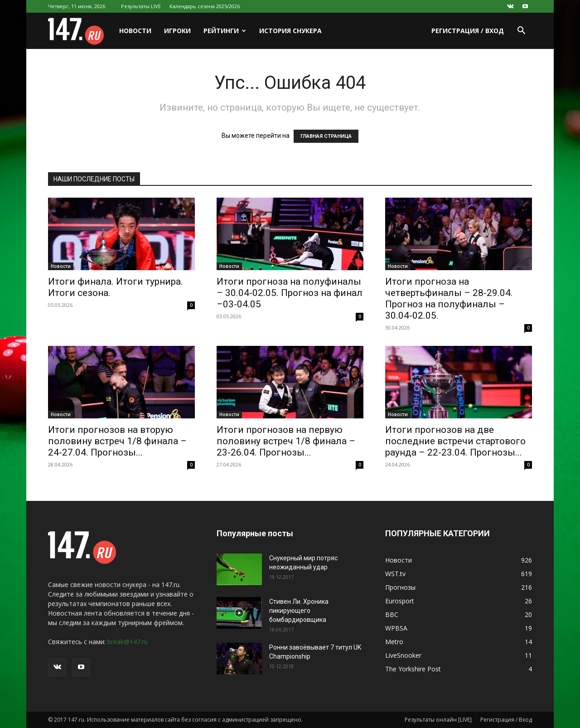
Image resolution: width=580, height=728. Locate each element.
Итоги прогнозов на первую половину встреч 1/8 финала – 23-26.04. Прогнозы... (286, 441)
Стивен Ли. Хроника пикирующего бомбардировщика (299, 611)
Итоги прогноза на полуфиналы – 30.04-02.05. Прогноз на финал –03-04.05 (290, 293)
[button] (521, 32)
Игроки (177, 31)
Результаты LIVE (141, 6)
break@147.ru (128, 642)
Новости (135, 31)
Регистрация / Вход (468, 31)
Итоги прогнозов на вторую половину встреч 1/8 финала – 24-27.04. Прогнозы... (117, 441)
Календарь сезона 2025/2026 (205, 6)
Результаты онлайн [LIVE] (438, 720)
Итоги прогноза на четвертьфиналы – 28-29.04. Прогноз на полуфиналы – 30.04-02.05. (449, 298)
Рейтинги (225, 31)
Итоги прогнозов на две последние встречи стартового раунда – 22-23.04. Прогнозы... (455, 441)
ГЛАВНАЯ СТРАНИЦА (326, 136)
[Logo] (80, 31)
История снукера (290, 31)
